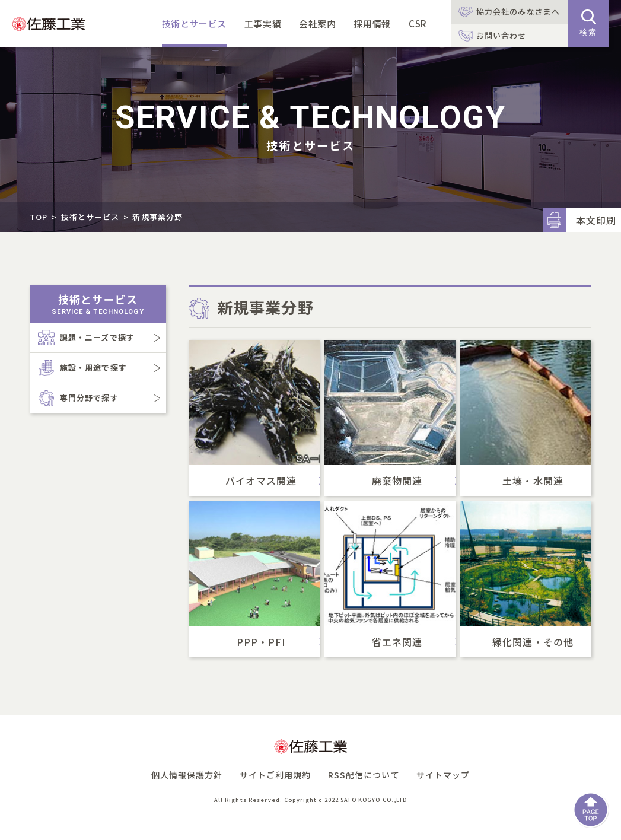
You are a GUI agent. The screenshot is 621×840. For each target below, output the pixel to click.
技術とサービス (194, 23)
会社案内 (317, 23)
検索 (588, 23)
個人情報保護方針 (187, 775)
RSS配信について (364, 775)
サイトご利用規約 (276, 775)
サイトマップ (443, 775)
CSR (418, 23)
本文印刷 (596, 220)
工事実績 (263, 23)
